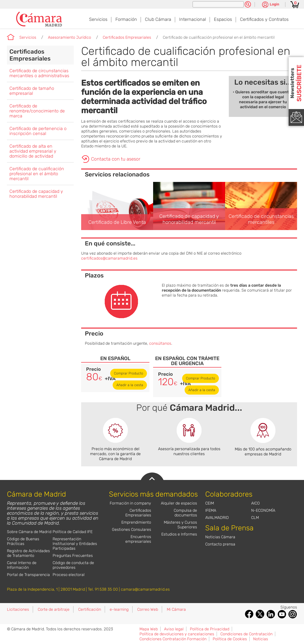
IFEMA (211, 510)
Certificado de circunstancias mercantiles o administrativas (39, 73)
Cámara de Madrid (11, 37)
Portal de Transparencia (28, 575)
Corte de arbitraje (54, 609)
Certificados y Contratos (264, 19)
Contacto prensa (220, 544)
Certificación (90, 609)
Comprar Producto (129, 373)
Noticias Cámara (220, 537)
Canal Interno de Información (22, 565)
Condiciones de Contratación (246, 634)
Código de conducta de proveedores (73, 565)
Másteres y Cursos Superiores (180, 525)
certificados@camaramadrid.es (109, 258)
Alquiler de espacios (179, 503)
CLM (255, 518)
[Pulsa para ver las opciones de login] (271, 5)
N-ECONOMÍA (263, 510)
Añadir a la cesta (130, 385)
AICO (255, 503)
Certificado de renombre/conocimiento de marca (37, 111)
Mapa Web (149, 629)
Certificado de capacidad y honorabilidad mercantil (36, 194)
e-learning (119, 609)
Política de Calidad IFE (73, 532)
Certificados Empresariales (127, 37)
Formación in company (130, 503)
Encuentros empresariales (138, 539)
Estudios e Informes (179, 534)
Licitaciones (18, 609)
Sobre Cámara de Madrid (29, 532)
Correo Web (148, 609)
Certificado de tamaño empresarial (32, 91)
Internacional (193, 19)
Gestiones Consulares (132, 529)
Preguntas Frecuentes (73, 556)
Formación (126, 19)
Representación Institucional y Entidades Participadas (75, 544)
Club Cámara (158, 19)
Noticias (261, 639)
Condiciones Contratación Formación (173, 639)
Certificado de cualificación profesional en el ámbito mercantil (219, 37)
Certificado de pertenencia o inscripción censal (38, 131)
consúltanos (160, 343)
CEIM (210, 503)
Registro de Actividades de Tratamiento (28, 553)
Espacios (223, 19)
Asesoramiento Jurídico (69, 37)
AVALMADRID (217, 518)
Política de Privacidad (210, 629)
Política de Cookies (230, 639)
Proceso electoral (69, 575)
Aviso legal (174, 629)
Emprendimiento (136, 522)
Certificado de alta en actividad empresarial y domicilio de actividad (33, 151)
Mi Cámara (176, 609)
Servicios (98, 19)
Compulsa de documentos (185, 513)
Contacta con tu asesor (116, 159)
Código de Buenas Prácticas (23, 541)
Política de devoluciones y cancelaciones (177, 634)
